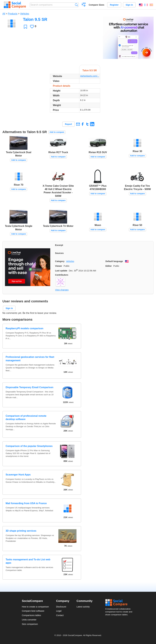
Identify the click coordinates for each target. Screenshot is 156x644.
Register (114, 5)
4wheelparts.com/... (90, 76)
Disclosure (61, 607)
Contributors (62, 275)
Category (60, 261)
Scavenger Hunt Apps (18, 475)
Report (68, 124)
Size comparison (30, 624)
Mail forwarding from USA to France (26, 503)
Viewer (59, 266)
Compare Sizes (96, 5)
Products (13, 14)
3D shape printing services (21, 531)
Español (151, 5)
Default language (114, 261)
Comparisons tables (31, 615)
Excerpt (59, 245)
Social (120, 603)
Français (146, 5)
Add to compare (57, 132)
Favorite (25, 27)
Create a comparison (84, 5)
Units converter (29, 620)
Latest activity (83, 607)
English (141, 5)
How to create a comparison (35, 607)
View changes (62, 290)
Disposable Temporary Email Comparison (29, 387)
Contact (60, 615)
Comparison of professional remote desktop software (26, 418)
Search (76, 5)
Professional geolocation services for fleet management (30, 359)
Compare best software (33, 611)
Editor (109, 266)
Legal (59, 611)
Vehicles (25, 14)
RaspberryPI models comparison (24, 328)
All (4, 14)
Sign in (129, 5)
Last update (61, 271)
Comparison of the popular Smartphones (29, 446)
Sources (59, 253)
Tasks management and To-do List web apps (28, 561)
